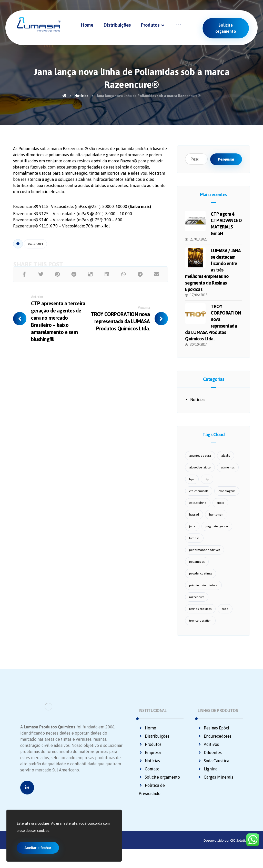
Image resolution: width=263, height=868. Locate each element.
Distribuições (154, 741)
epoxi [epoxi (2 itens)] (220, 508)
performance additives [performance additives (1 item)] (205, 555)
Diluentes (210, 758)
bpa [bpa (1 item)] (192, 485)
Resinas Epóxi (213, 733)
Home (147, 733)
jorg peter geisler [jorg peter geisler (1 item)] (217, 532)
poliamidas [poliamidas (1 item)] (197, 567)
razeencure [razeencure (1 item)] (197, 602)
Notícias (198, 405)
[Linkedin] (27, 809)
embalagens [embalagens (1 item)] (227, 496)
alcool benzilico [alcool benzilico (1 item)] (200, 473)
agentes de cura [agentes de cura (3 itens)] (200, 461)
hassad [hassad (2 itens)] (194, 520)
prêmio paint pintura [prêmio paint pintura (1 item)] (203, 591)
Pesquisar (226, 159)
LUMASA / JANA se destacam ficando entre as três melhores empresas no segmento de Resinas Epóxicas (213, 272)
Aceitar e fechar (38, 848)
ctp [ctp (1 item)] (207, 485)
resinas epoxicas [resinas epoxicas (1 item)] (200, 614)
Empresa (150, 758)
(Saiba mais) (140, 223)
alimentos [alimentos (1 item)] (228, 473)
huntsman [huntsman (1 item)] (216, 520)
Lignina (208, 774)
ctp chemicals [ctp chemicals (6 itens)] (199, 496)
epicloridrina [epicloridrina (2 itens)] (198, 508)
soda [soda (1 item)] (225, 614)
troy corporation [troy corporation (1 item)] (200, 626)
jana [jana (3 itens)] (192, 532)
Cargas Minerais (215, 782)
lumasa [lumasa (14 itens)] (194, 543)
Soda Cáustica (213, 766)
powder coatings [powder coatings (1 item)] (201, 579)
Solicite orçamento (159, 782)
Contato (149, 774)
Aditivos (208, 750)
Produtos (150, 750)
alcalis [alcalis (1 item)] (226, 461)
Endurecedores (215, 741)
